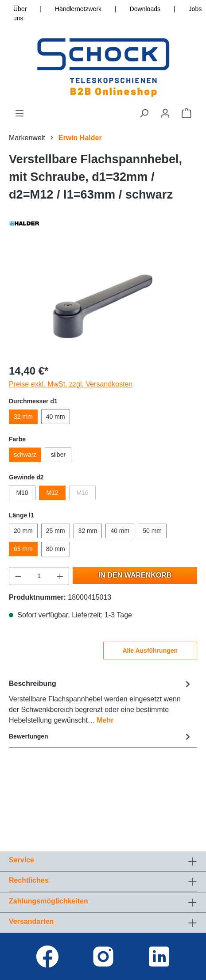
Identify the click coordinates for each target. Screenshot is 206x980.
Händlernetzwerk (78, 9)
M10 (22, 493)
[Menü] (19, 113)
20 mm (23, 531)
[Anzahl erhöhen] (60, 576)
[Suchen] (144, 113)
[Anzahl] (39, 576)
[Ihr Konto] (165, 113)
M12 (52, 493)
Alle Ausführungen (150, 651)
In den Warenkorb (135, 575)
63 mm (23, 549)
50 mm (152, 531)
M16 (82, 493)
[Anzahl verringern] (18, 576)
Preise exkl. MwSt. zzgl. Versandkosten (71, 384)
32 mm (23, 417)
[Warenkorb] (187, 113)
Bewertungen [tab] (101, 737)
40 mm (56, 417)
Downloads (145, 9)
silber (58, 455)
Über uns (20, 13)
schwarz (25, 455)
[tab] (101, 702)
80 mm (56, 549)
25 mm (56, 531)
